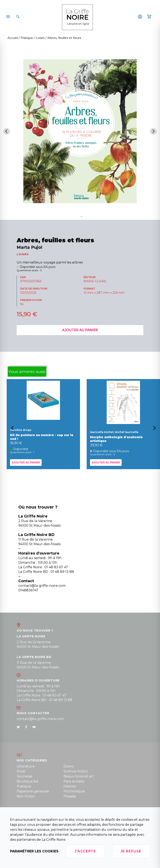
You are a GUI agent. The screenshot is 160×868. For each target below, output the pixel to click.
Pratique (24, 786)
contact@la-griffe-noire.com (40, 719)
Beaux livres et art (79, 776)
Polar (21, 771)
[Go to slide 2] (81, 217)
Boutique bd (27, 781)
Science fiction (76, 771)
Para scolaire (74, 781)
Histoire (70, 786)
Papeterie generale (33, 791)
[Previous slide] (7, 131)
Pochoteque (74, 791)
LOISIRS (22, 254)
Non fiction (26, 796)
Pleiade (70, 796)
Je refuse (131, 851)
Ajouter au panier (80, 330)
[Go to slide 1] (78, 217)
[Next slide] (153, 131)
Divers (69, 766)
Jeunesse (24, 776)
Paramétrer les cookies (34, 851)
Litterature (26, 766)
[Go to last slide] (11, 429)
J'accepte (85, 851)
